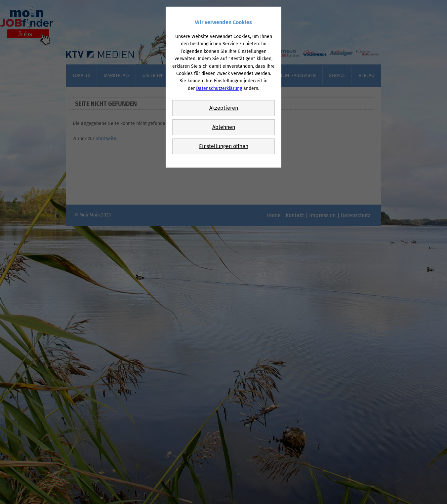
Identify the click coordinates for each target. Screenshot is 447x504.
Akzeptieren (224, 108)
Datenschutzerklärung (219, 88)
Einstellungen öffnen (224, 146)
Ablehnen (224, 127)
